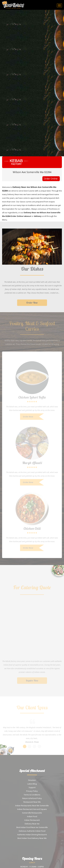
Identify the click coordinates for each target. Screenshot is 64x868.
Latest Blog (32, 784)
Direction (32, 780)
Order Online (51, 179)
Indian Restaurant (32, 820)
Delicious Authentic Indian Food (32, 831)
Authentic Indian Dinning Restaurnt (32, 835)
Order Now (32, 304)
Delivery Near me (32, 824)
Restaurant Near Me (32, 802)
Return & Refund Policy (32, 798)
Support (32, 787)
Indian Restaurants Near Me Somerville (32, 806)
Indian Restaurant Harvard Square (32, 809)
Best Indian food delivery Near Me (32, 838)
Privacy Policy (32, 791)
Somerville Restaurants (32, 813)
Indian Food (32, 816)
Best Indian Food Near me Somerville (32, 827)
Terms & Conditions (32, 795)
